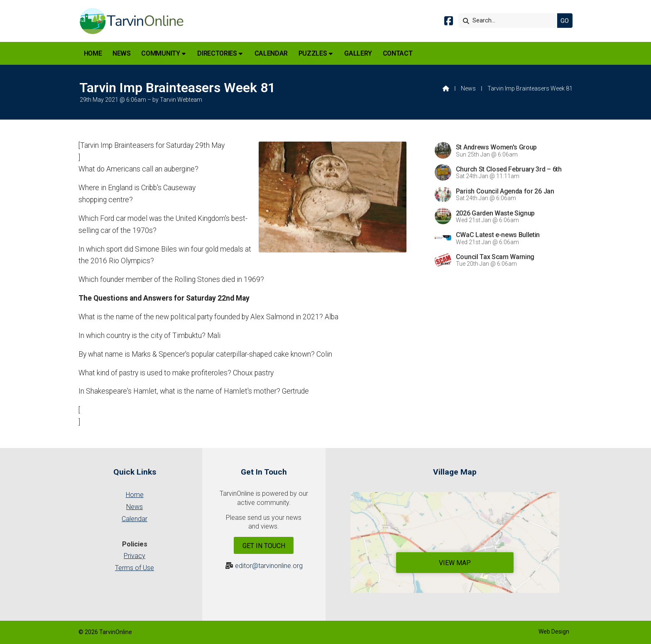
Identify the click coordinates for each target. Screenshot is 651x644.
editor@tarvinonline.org (269, 566)
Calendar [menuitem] (271, 53)
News (468, 88)
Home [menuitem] (93, 53)
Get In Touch (264, 546)
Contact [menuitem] (398, 53)
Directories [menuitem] (217, 53)
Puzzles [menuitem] (313, 53)
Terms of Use (135, 568)
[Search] (510, 21)
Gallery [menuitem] (358, 53)
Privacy (135, 556)
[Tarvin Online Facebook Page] (449, 22)
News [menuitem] (122, 53)
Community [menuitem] (160, 53)
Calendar (135, 519)
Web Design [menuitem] (554, 632)
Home (135, 495)
